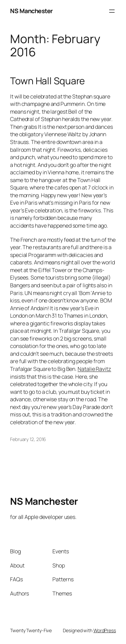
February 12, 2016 (28, 439)
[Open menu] (112, 11)
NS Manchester (31, 11)
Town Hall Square (47, 81)
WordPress (105, 630)
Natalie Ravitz (94, 369)
